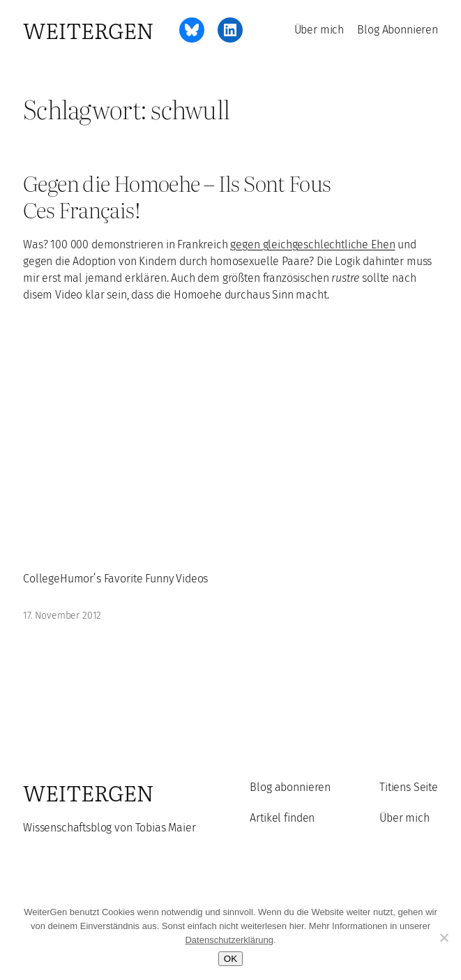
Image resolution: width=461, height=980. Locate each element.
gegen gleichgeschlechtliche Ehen (312, 244)
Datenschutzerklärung (229, 940)
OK (230, 959)
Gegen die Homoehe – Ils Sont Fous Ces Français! (177, 196)
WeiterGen (88, 30)
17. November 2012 (62, 616)
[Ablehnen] (444, 937)
